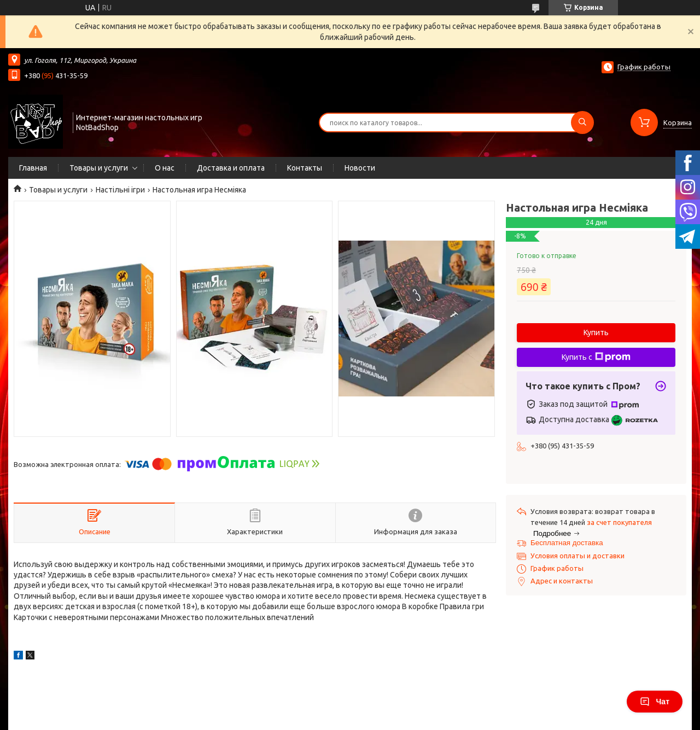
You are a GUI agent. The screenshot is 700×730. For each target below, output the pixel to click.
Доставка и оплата (231, 168)
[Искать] (582, 122)
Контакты (305, 168)
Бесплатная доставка (567, 543)
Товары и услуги (99, 168)
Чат (655, 702)
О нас (165, 168)
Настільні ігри (120, 190)
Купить (596, 332)
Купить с (596, 357)
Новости (360, 168)
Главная (33, 168)
